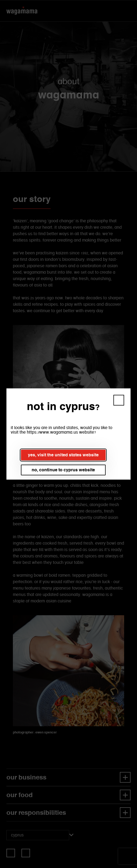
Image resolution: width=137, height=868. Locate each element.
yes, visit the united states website (63, 455)
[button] (119, 400)
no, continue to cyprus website (63, 470)
